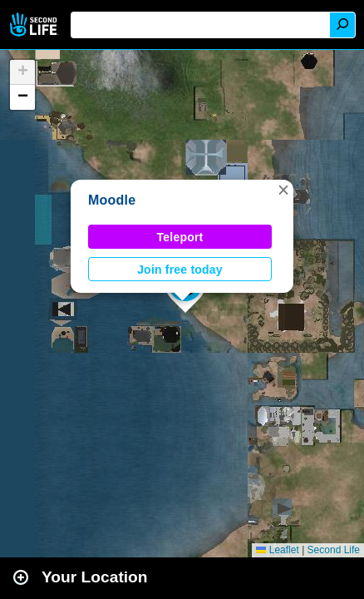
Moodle (112, 200)
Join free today (180, 270)
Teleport (180, 237)
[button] (283, 190)
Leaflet (277, 550)
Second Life (35, 25)
